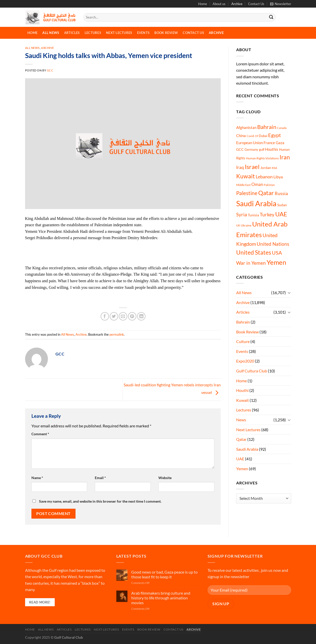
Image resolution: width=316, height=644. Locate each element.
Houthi (242, 390)
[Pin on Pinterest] (132, 316)
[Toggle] (289, 293)
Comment (40, 434)
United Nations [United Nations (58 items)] (273, 244)
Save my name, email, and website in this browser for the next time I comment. (100, 501)
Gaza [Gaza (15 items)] (280, 143)
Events (143, 33)
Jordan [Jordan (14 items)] (266, 168)
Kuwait (243, 400)
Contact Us (256, 4)
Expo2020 (245, 361)
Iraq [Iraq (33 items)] (240, 167)
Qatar (241, 439)
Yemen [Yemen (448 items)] (276, 262)
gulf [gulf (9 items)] (262, 149)
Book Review (166, 33)
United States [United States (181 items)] (254, 252)
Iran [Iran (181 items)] (285, 157)
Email (100, 478)
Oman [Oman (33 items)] (257, 184)
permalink (117, 334)
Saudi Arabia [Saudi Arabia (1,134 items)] (256, 203)
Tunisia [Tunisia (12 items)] (253, 215)
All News (51, 33)
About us (219, 4)
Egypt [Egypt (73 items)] (274, 135)
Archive (237, 4)
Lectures (93, 33)
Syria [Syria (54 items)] (242, 214)
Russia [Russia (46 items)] (281, 193)
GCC (50, 70)
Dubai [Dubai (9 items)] (263, 136)
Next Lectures (119, 33)
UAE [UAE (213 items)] (281, 214)
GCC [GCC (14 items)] (240, 149)
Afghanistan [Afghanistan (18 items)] (246, 127)
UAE (240, 459)
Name (37, 478)
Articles (72, 33)
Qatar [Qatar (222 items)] (266, 193)
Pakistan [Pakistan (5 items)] (269, 185)
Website (165, 478)
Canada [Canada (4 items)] (282, 128)
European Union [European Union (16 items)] (249, 143)
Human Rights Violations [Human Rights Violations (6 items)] (262, 158)
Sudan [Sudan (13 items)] (282, 205)
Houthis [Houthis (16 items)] (272, 149)
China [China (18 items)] (241, 136)
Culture (243, 341)
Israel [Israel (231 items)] (252, 167)
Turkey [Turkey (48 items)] (267, 215)
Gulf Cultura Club (252, 371)
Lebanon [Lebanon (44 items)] (264, 177)
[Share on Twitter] (114, 316)
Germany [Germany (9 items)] (251, 149)
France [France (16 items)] (269, 143)
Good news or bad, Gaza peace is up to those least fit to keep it (164, 574)
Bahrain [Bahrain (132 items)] (267, 127)
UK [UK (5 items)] (238, 225)
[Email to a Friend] (123, 316)
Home (203, 4)
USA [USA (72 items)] (277, 253)
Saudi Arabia (247, 449)
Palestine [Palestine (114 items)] (247, 193)
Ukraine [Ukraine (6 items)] (246, 225)
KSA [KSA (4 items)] (274, 168)
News (241, 420)
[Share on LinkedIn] (141, 316)
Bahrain (243, 322)
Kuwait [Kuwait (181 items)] (246, 176)
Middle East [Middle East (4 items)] (243, 185)
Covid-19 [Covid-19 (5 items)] (252, 136)
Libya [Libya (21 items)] (278, 177)
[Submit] (271, 17)
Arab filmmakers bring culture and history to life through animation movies (161, 598)
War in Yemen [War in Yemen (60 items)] (251, 263)
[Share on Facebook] (105, 316)
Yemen (242, 469)
